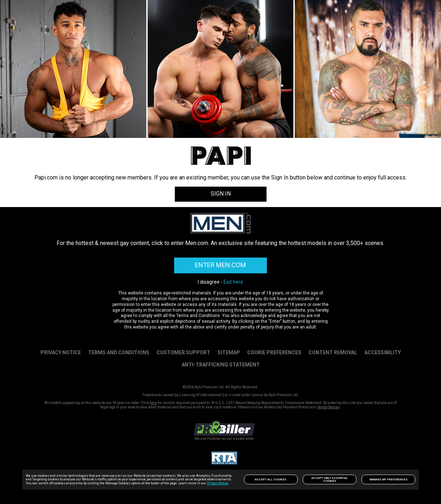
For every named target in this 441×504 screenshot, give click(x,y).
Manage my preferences (389, 479)
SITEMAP (229, 352)
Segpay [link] (334, 407)
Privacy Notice (218, 483)
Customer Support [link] (183, 352)
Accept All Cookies (271, 479)
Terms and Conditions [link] (119, 352)
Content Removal (333, 352)
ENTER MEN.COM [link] (221, 265)
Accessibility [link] (383, 352)
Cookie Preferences (274, 352)
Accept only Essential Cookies (330, 479)
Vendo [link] (322, 407)
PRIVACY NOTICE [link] (61, 352)
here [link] (153, 402)
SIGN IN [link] (221, 194)
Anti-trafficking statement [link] (221, 364)
